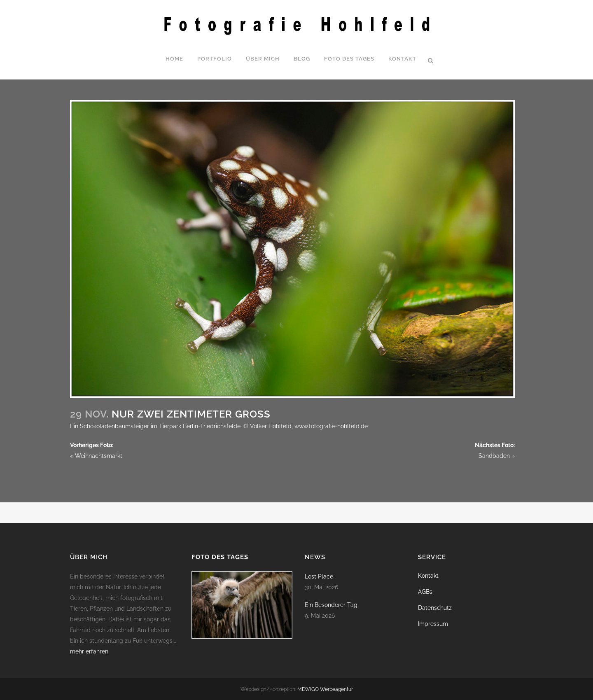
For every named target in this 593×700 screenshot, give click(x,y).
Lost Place (319, 576)
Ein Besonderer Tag (331, 605)
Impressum (433, 624)
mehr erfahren (89, 651)
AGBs (425, 592)
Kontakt (428, 576)
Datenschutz (435, 608)
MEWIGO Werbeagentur (325, 689)
